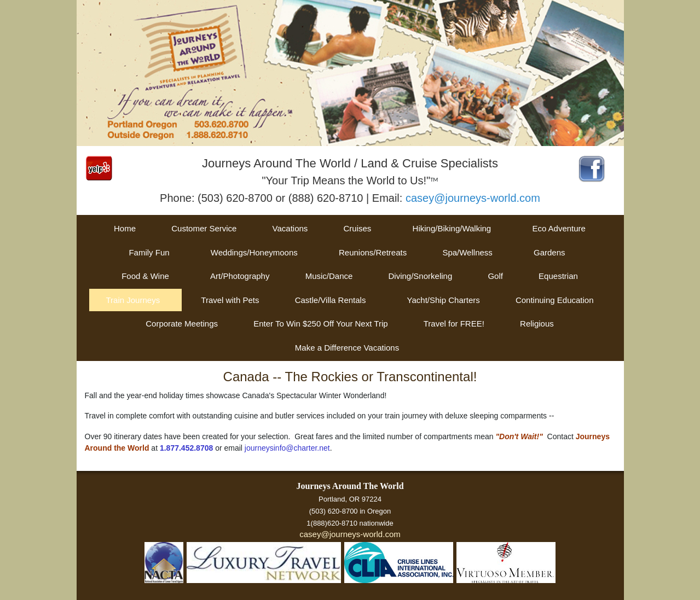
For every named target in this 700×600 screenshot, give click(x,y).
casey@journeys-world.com (473, 198)
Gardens (549, 252)
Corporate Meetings (182, 324)
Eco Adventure (559, 228)
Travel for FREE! (454, 324)
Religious (537, 324)
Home (125, 228)
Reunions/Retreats (373, 252)
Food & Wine (145, 276)
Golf (495, 276)
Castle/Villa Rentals (331, 300)
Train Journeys (133, 300)
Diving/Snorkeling (421, 276)
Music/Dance (329, 276)
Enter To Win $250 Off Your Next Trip (320, 324)
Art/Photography (240, 276)
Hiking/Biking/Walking (452, 228)
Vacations (290, 228)
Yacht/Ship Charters (444, 300)
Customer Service (204, 228)
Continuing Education (555, 300)
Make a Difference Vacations (347, 348)
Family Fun (149, 252)
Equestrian (558, 276)
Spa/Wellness (467, 252)
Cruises (358, 228)
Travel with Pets (230, 300)
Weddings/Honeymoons (254, 252)
